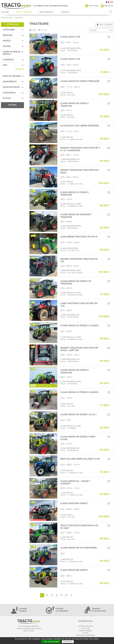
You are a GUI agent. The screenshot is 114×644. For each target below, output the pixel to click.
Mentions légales (86, 631)
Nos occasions (24, 12)
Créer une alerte (104, 25)
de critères (19, 69)
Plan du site (85, 629)
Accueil (5, 12)
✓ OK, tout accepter (51, 642)
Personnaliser (68, 642)
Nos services (46, 12)
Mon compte (92, 6)
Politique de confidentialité (85, 635)
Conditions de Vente (86, 626)
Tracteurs (18, 18)
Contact (65, 12)
